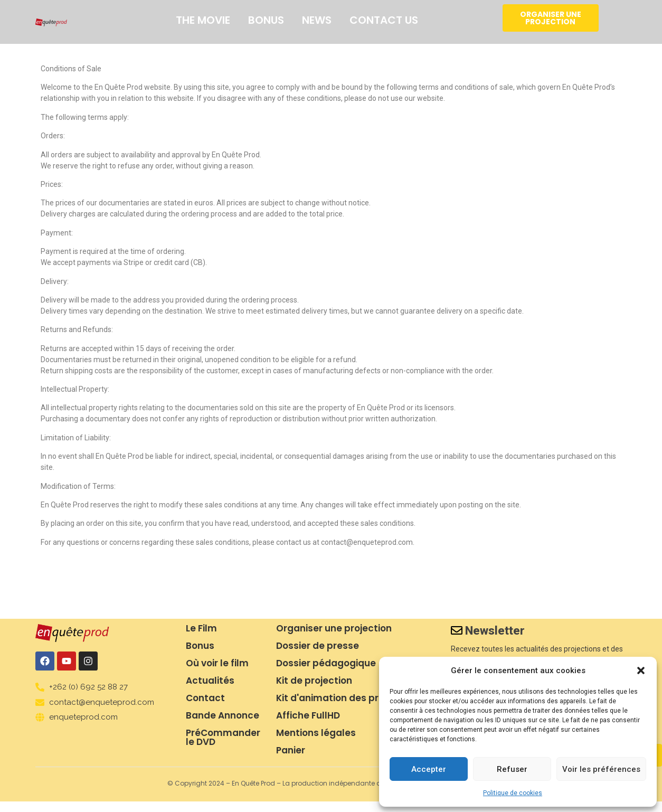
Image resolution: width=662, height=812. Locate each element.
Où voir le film (217, 663)
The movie (203, 20)
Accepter (429, 769)
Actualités (210, 681)
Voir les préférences (601, 769)
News (317, 20)
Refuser (512, 769)
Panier (291, 750)
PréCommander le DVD (223, 737)
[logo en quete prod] (51, 22)
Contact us (384, 20)
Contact (205, 698)
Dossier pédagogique (326, 663)
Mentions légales (316, 733)
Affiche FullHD (308, 715)
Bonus (266, 20)
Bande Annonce (223, 715)
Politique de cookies (513, 793)
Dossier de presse (318, 646)
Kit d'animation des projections (349, 698)
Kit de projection (314, 681)
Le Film (201, 628)
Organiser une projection (334, 628)
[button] (641, 671)
